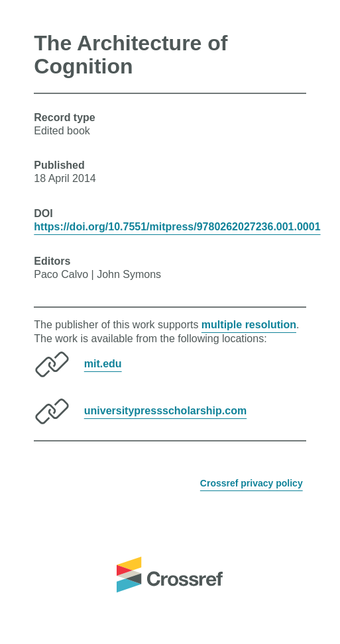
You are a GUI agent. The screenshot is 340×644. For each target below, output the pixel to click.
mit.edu (103, 364)
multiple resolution (249, 325)
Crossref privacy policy (252, 483)
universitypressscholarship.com (165, 411)
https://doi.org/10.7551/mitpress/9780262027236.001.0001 (177, 227)
